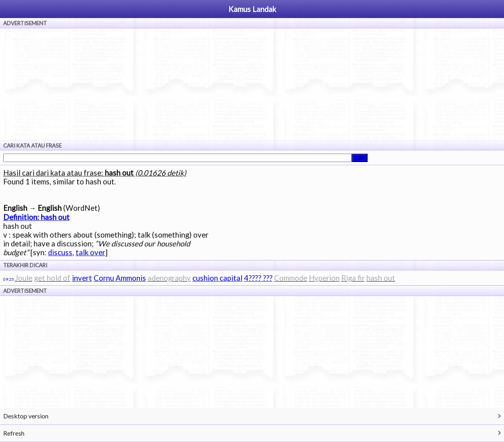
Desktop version (26, 416)
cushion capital (217, 278)
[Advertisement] (252, 84)
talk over (90, 252)
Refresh (14, 433)
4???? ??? (258, 278)
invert (82, 278)
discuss (60, 252)
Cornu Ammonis (120, 278)
